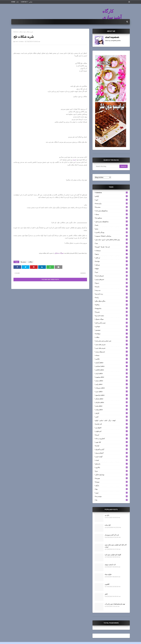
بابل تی (107, 515)
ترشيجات (112, 250)
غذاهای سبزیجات (112, 388)
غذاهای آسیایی (112, 363)
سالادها (112, 305)
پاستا (112, 225)
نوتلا (112, 489)
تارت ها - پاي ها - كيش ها (112, 247)
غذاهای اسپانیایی (112, 366)
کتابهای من (112, 428)
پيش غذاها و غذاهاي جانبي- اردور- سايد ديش (112, 240)
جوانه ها (112, 261)
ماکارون (112, 467)
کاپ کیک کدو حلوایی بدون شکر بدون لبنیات (116, 546)
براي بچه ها (112, 203)
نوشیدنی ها (112, 496)
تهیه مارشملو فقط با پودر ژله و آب (115, 604)
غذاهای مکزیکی (112, 402)
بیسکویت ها (112, 218)
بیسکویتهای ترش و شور (112, 222)
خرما (112, 272)
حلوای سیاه (108, 574)
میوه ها (112, 482)
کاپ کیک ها (112, 424)
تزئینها (112, 254)
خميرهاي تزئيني (112, 279)
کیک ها (112, 446)
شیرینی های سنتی (112, 344)
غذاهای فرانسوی (112, 395)
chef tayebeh (19, 42)
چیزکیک (112, 265)
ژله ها (112, 297)
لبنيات (112, 460)
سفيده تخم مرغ (112, 316)
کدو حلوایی (112, 431)
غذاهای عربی (112, 391)
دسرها (112, 283)
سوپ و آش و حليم (112, 323)
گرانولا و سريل (112, 453)
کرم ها (112, 435)
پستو (112, 229)
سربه (74, 160)
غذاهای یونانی (112, 410)
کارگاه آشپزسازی (112, 14)
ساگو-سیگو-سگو (112, 301)
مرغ (112, 471)
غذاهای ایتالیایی (112, 370)
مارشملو (112, 464)
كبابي (112, 417)
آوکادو (112, 196)
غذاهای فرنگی (112, 399)
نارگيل (112, 485)
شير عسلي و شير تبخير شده (112, 341)
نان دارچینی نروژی (110, 564)
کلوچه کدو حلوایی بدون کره (113, 555)
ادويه (112, 200)
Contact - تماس (27, 2)
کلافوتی (107, 584)
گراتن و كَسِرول (112, 449)
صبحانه (112, 355)
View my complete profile (113, 41)
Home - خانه (15, 2)
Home (15, 32)
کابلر (106, 594)
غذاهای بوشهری (112, 377)
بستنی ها (23, 262)
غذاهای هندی (112, 406)
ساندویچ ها (112, 308)
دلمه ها (112, 287)
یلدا (112, 500)
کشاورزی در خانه (112, 438)
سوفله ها (112, 334)
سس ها (112, 312)
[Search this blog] (107, 166)
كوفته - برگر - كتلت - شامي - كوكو (112, 420)
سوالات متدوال (112, 319)
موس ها (112, 478)
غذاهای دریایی (112, 381)
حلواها (112, 269)
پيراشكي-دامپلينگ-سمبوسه (112, 236)
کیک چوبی (112, 442)
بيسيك (112, 214)
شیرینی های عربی (112, 348)
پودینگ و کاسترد (112, 232)
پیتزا (112, 243)
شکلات (21, 32)
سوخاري (112, 326)
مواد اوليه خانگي (112, 475)
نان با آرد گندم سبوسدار (112, 535)
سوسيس (112, 330)
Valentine (112, 193)
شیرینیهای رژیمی (112, 352)
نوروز (112, 493)
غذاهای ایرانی (112, 373)
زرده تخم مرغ (112, 294)
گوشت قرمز (112, 457)
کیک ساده (108, 525)
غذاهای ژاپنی (112, 384)
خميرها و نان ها (112, 276)
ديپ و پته (112, 290)
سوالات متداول (59, 253)
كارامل (112, 413)
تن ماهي (112, 258)
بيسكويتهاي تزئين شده (112, 211)
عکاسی (112, 359)
